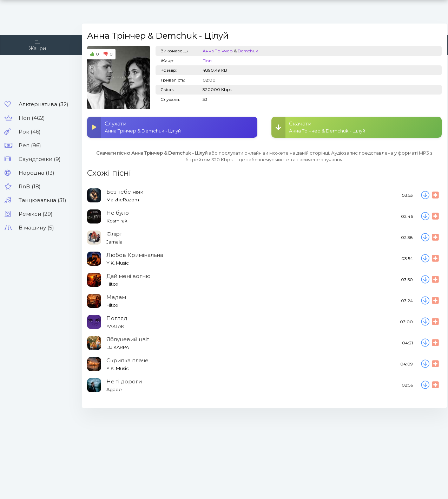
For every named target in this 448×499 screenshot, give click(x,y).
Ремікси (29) (36, 214)
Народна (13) (37, 173)
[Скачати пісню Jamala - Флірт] (425, 238)
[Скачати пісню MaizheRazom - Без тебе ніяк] (425, 195)
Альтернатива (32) (44, 104)
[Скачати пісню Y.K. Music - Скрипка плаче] (425, 364)
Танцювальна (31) (42, 200)
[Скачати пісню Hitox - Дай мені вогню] (425, 280)
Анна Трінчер (218, 51)
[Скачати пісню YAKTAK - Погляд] (425, 322)
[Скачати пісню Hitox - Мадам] (425, 301)
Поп (207, 61)
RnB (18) (30, 186)
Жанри (38, 45)
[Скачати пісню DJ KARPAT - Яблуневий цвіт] (425, 343)
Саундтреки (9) (40, 159)
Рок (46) (30, 132)
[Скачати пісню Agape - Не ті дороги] (425, 385)
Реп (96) (30, 145)
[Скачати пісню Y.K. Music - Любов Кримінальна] (425, 259)
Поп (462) (32, 118)
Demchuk (248, 51)
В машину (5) (36, 228)
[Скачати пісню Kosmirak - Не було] (425, 216)
